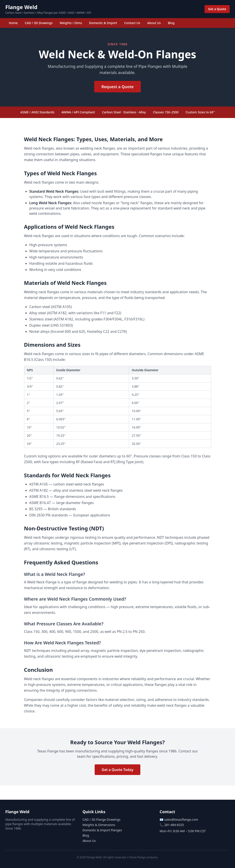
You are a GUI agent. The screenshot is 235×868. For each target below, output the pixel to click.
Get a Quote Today (118, 770)
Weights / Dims (71, 23)
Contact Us (132, 23)
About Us (154, 23)
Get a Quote (217, 9)
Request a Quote (117, 87)
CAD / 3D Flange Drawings (102, 819)
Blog (171, 23)
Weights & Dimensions (99, 825)
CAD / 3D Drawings (39, 23)
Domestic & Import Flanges (102, 830)
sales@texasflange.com (181, 819)
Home (13, 23)
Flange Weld (21, 7)
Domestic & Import (103, 23)
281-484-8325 (174, 825)
